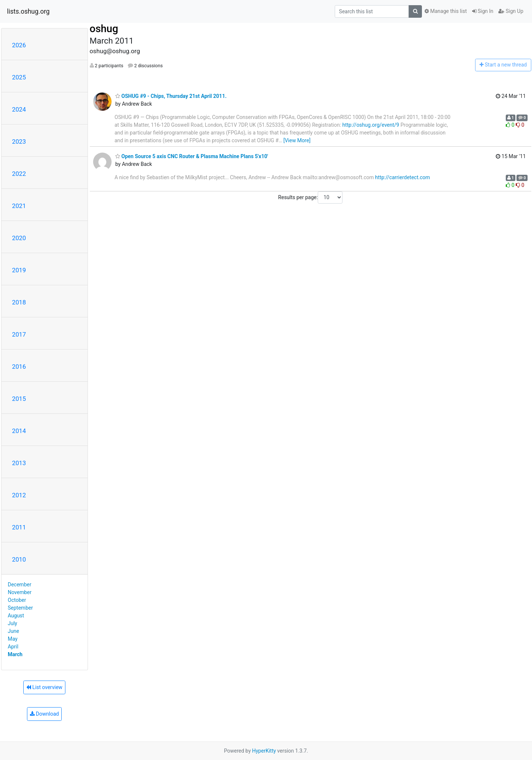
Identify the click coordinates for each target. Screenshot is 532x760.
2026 (19, 45)
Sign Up (511, 11)
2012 (19, 495)
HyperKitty (264, 751)
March (15, 654)
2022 (19, 174)
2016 (19, 367)
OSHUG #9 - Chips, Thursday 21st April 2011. (171, 96)
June (13, 631)
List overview (44, 687)
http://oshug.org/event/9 (371, 125)
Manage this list (446, 11)
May (13, 639)
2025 (19, 77)
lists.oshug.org (28, 11)
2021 (19, 206)
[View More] (297, 140)
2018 (19, 302)
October (17, 600)
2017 (19, 334)
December (20, 585)
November (20, 592)
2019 (19, 270)
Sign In (483, 11)
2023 (19, 142)
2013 (19, 463)
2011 (19, 527)
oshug (104, 29)
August (16, 616)
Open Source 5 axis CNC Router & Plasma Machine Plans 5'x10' (192, 156)
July (12, 623)
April (13, 647)
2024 (19, 109)
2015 (19, 399)
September (20, 608)
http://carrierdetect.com (403, 177)
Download (45, 714)
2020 (19, 238)
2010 (19, 559)
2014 (19, 431)
